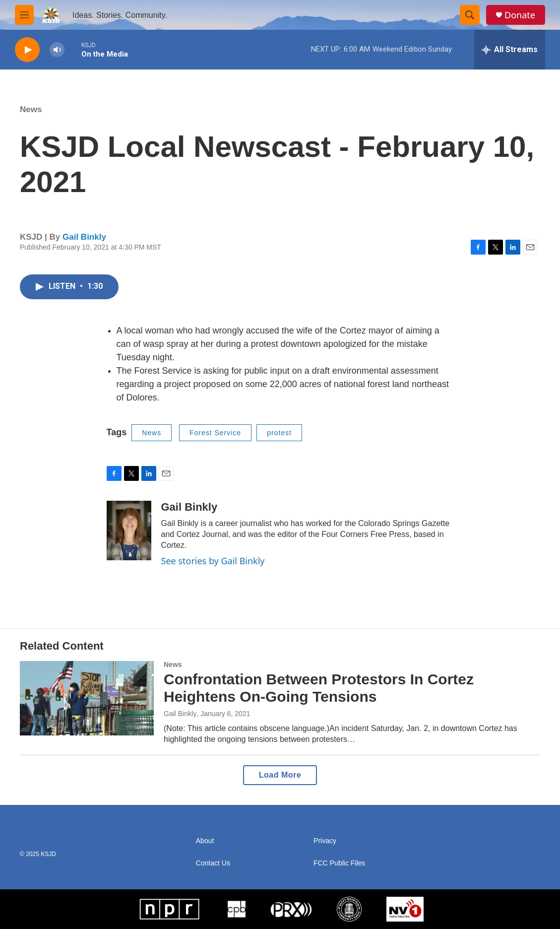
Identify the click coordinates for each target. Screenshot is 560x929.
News (31, 109)
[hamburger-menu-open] (24, 15)
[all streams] (510, 50)
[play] (27, 50)
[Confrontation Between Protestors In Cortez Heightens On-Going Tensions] (87, 698)
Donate (520, 15)
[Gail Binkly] (129, 531)
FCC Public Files (339, 863)
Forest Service (215, 433)
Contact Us (213, 863)
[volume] (57, 50)
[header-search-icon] (470, 15)
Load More (280, 775)
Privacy (325, 841)
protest (279, 433)
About (205, 841)
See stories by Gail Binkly (213, 561)
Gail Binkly (84, 237)
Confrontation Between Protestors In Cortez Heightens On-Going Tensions (319, 688)
